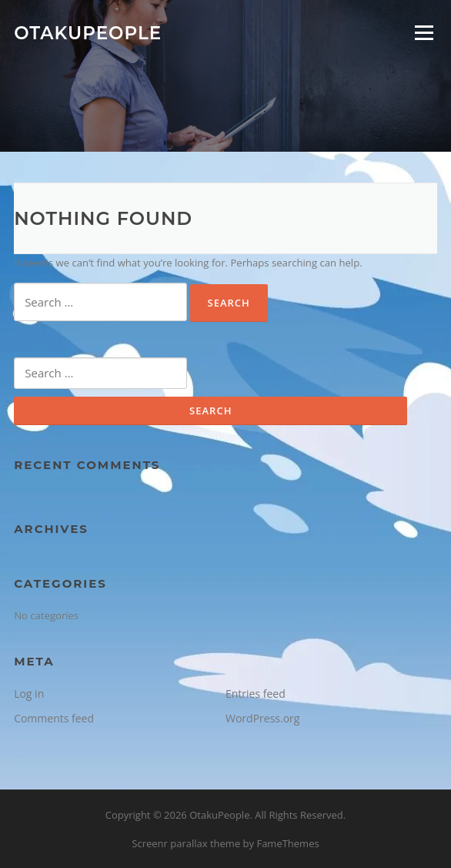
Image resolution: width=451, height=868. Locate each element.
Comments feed (54, 718)
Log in (29, 694)
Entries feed (256, 694)
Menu (424, 32)
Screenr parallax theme (186, 843)
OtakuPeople (88, 32)
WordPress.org (262, 718)
